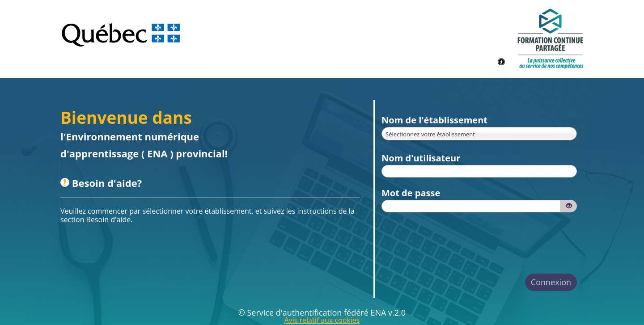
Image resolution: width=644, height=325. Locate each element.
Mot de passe (411, 193)
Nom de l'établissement (434, 120)
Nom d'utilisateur (421, 158)
